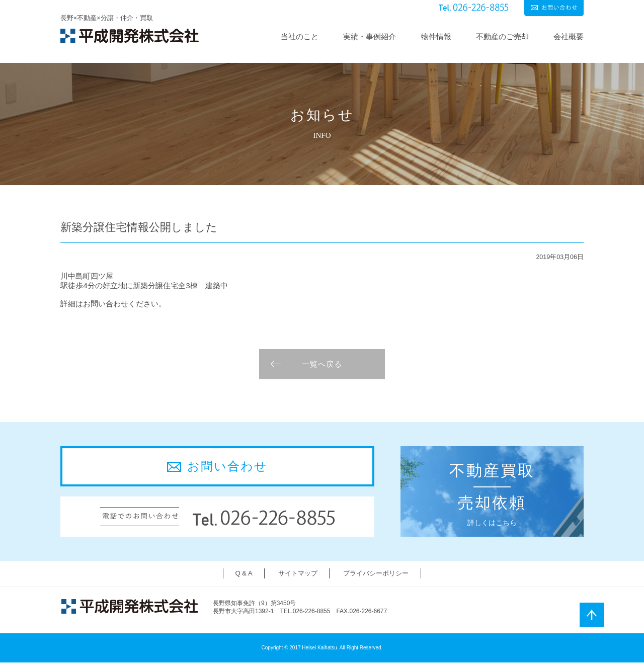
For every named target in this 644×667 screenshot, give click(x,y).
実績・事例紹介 (370, 36)
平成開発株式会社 (130, 36)
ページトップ (592, 615)
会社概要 (569, 36)
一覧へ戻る (322, 368)
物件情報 (436, 36)
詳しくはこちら (490, 495)
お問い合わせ (554, 8)
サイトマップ (298, 578)
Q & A (244, 578)
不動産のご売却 (502, 36)
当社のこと (300, 36)
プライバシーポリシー (376, 578)
